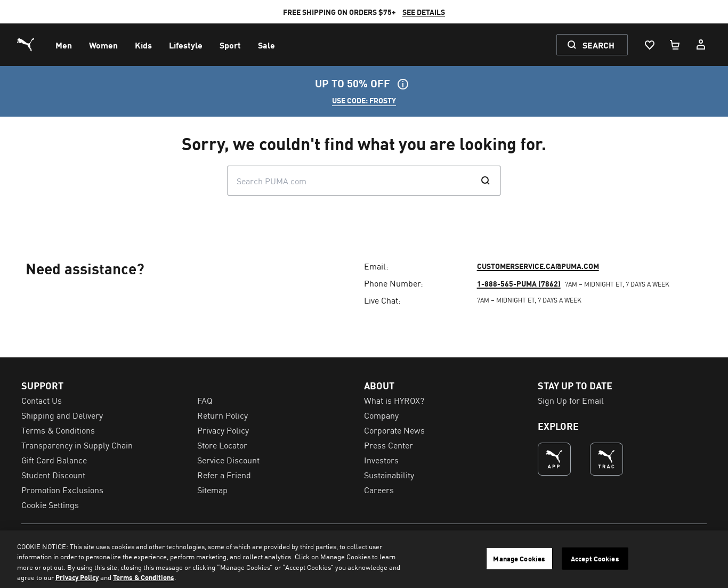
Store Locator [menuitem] (222, 445)
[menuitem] (64, 45)
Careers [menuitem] (379, 489)
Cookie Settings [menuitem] (50, 504)
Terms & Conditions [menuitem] (58, 430)
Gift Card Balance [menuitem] (54, 460)
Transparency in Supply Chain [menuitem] (77, 445)
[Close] (711, 558)
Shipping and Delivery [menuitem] (62, 415)
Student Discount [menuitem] (53, 475)
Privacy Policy (77, 577)
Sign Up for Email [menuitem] (571, 400)
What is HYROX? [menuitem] (394, 400)
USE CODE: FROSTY (364, 100)
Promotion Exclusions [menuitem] (62, 489)
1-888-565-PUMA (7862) (519, 283)
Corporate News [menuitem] (394, 430)
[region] (364, 559)
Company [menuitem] (381, 415)
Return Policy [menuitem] (223, 415)
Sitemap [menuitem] (212, 489)
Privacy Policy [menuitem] (223, 430)
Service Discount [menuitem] (228, 460)
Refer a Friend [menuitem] (224, 475)
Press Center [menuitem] (389, 445)
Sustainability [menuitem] (389, 475)
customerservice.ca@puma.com (538, 266)
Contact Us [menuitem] (42, 400)
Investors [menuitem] (381, 460)
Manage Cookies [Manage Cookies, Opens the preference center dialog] (519, 558)
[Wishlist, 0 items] (649, 45)
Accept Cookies (595, 558)
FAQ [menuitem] (205, 400)
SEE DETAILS (424, 12)
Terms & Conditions (144, 577)
